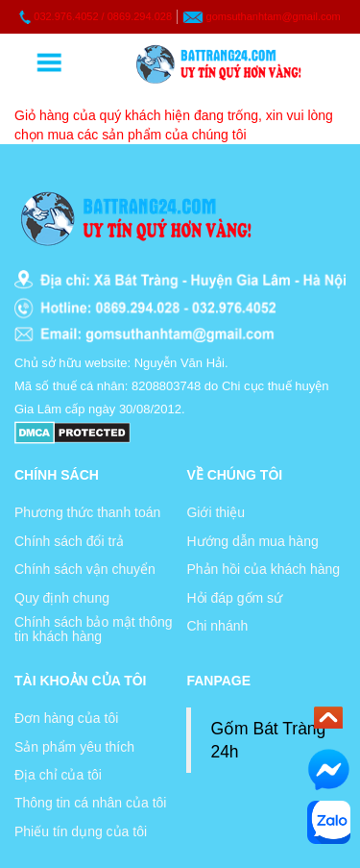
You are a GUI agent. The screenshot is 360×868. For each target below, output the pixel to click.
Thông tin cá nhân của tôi (90, 803)
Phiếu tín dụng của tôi (81, 831)
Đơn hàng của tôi (66, 718)
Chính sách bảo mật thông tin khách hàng (94, 629)
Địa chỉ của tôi (58, 775)
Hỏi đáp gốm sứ (234, 598)
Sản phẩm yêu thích (74, 747)
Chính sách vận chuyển (85, 569)
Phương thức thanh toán (87, 512)
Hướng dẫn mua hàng (252, 541)
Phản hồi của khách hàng (263, 569)
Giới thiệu (216, 512)
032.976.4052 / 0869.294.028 (103, 16)
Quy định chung (62, 598)
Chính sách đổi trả (69, 541)
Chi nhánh (217, 626)
